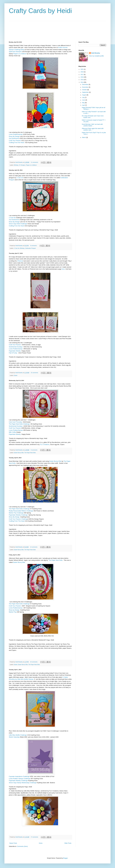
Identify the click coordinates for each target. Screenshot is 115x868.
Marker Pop (13, 612)
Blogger (65, 858)
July (84, 97)
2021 (82, 69)
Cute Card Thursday (15, 422)
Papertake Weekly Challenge (18, 515)
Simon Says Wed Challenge (18, 224)
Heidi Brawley (96, 53)
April (84, 105)
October (85, 90)
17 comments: (35, 837)
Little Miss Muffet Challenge (18, 735)
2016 (82, 77)
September (86, 92)
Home (41, 843)
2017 (82, 75)
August (84, 95)
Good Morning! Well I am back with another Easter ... (92, 125)
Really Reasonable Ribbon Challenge (21, 511)
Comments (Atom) (22, 846)
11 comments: (35, 162)
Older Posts (68, 843)
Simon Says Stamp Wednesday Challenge (23, 783)
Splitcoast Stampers (15, 52)
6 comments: (34, 246)
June (84, 100)
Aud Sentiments (14, 138)
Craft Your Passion (15, 141)
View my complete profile (96, 56)
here (63, 269)
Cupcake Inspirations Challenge (19, 776)
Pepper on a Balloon (20, 54)
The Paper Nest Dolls (30, 453)
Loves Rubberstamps (16, 134)
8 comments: (34, 450)
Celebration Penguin (30, 248)
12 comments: (34, 547)
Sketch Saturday (14, 737)
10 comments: (34, 662)
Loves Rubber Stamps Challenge (20, 779)
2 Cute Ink (20, 178)
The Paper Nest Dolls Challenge (19, 424)
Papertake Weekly (15, 351)
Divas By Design (14, 136)
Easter (16, 375)
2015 (82, 80)
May (84, 103)
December (85, 85)
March (84, 137)
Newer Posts (13, 843)
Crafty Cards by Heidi (40, 11)
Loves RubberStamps (16, 430)
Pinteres (20, 261)
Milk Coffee (12, 432)
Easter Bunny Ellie (19, 453)
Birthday (16, 165)
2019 (82, 72)
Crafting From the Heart (17, 143)
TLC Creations (45, 444)
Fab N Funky (13, 353)
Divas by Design (14, 610)
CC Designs (22, 165)
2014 (82, 82)
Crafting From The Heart (17, 521)
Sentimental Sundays (16, 347)
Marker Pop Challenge (16, 513)
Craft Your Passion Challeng (18, 519)
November (85, 87)
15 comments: (35, 373)
